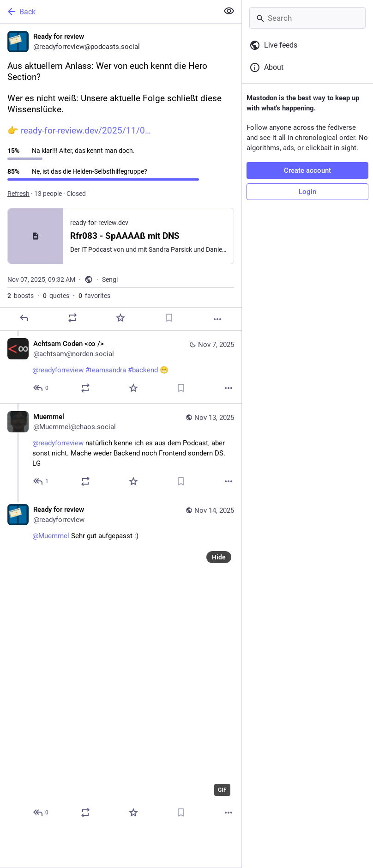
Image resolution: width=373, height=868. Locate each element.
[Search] (307, 18)
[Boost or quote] (72, 318)
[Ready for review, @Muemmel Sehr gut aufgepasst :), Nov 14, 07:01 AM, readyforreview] (121, 662)
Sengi (110, 279)
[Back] (108, 12)
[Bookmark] (169, 318)
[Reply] (24, 318)
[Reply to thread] (41, 388)
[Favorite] (120, 318)
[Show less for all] (229, 11)
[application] (133, 674)
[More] (217, 319)
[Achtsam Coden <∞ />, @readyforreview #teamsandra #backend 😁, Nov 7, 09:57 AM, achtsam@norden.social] (121, 367)
